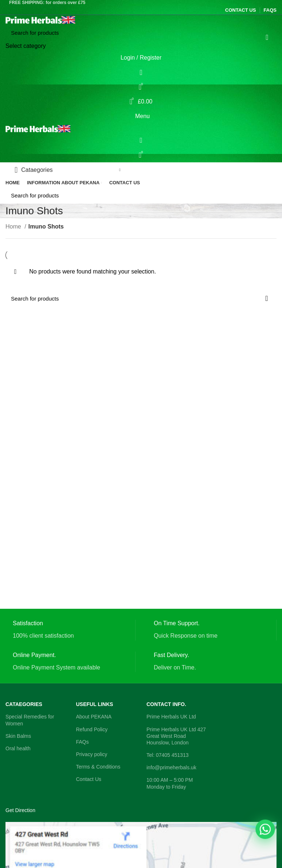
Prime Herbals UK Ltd (171, 717)
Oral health (18, 748)
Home (14, 227)
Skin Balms (18, 736)
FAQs (82, 742)
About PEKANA (94, 717)
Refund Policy (92, 729)
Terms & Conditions (98, 767)
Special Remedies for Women (30, 720)
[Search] (141, 33)
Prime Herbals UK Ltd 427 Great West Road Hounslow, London (176, 736)
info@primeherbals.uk (171, 767)
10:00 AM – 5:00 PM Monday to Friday (170, 783)
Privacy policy (92, 754)
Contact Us (89, 779)
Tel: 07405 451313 (167, 755)
